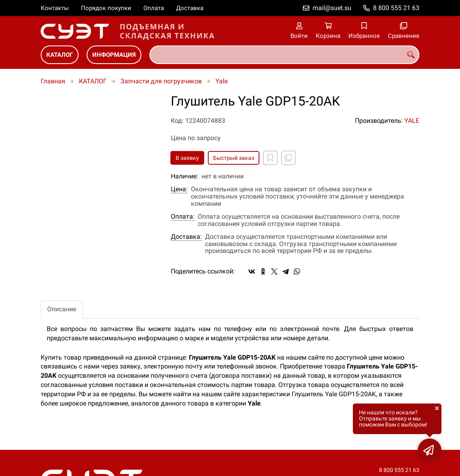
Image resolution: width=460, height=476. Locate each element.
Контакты (55, 8)
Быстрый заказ (234, 158)
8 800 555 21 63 (396, 8)
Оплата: (183, 217)
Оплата (154, 8)
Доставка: (186, 237)
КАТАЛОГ (60, 55)
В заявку (187, 158)
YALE (412, 121)
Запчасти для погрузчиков (161, 81)
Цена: (179, 189)
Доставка (190, 8)
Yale (222, 81)
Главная (53, 81)
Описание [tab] (62, 309)
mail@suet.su (332, 8)
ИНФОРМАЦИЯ (114, 55)
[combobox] (284, 55)
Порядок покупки (106, 8)
